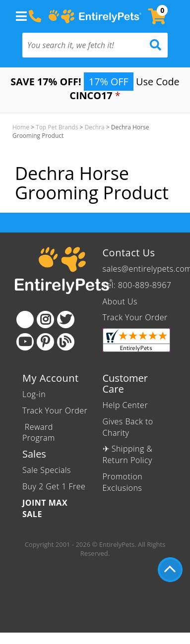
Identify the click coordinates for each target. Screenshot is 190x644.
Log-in (34, 394)
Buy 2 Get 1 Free (54, 486)
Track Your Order (135, 317)
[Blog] (66, 342)
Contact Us (129, 253)
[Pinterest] (45, 342)
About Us (120, 301)
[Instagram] (45, 320)
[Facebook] (25, 320)
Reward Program (40, 433)
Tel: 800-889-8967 (137, 285)
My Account (51, 378)
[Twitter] (66, 320)
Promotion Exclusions (123, 482)
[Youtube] (25, 342)
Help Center (126, 405)
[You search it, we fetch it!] (84, 45)
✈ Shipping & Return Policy (128, 454)
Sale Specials (47, 470)
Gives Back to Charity (128, 427)
